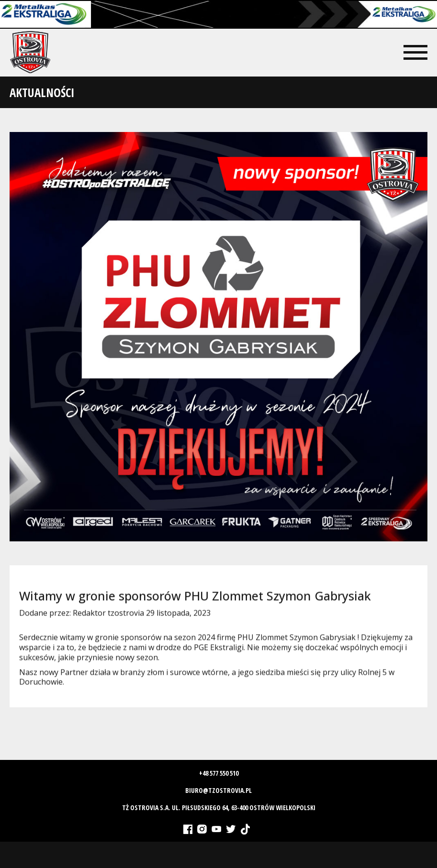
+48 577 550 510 (219, 773)
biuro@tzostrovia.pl (218, 790)
